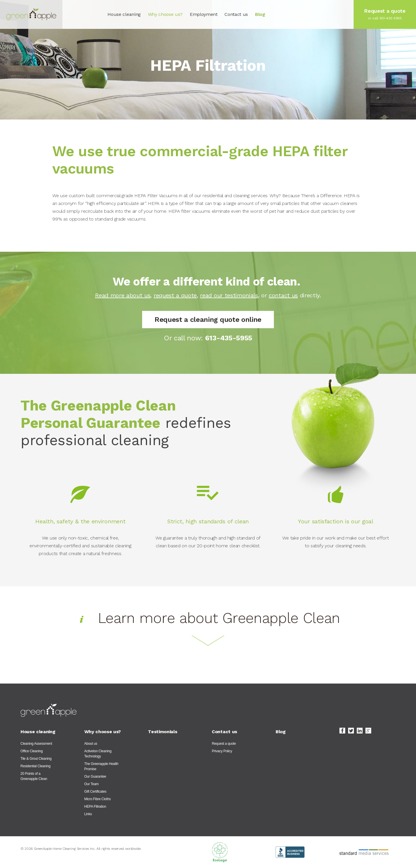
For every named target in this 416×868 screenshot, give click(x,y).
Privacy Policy (222, 751)
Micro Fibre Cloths (98, 799)
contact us (283, 295)
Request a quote (224, 744)
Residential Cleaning (36, 766)
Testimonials (162, 732)
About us (91, 744)
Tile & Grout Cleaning (36, 759)
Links (88, 814)
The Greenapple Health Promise (101, 766)
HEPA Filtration (95, 807)
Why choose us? (165, 14)
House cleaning (124, 14)
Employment (204, 14)
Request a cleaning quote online (208, 320)
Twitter (351, 731)
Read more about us (123, 295)
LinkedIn (360, 731)
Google (368, 731)
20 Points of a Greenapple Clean (34, 776)
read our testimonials (229, 295)
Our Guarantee (95, 776)
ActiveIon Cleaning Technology (98, 754)
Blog (260, 14)
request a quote (175, 295)
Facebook (342, 731)
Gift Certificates (95, 792)
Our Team (92, 784)
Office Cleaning (32, 751)
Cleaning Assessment (36, 744)
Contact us (236, 14)
